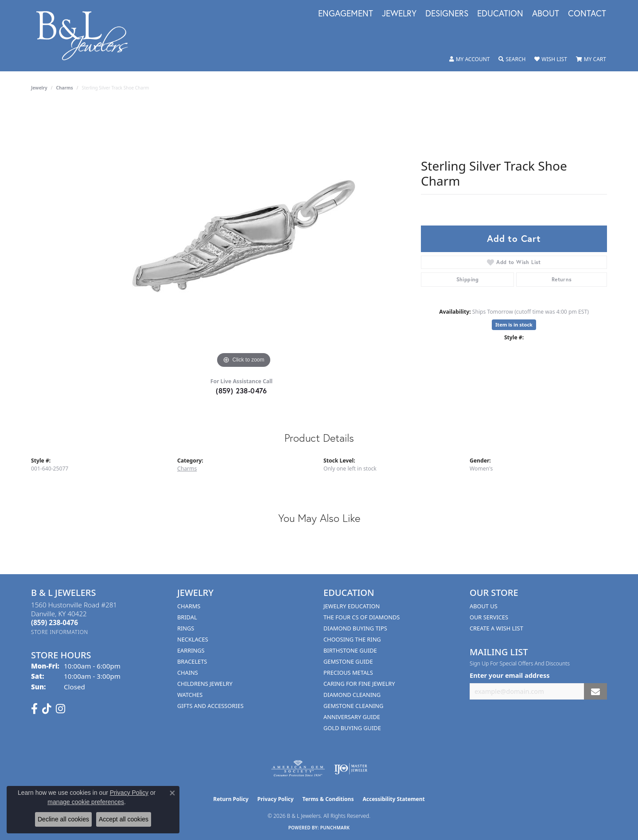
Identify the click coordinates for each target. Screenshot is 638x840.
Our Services (489, 617)
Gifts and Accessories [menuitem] (210, 706)
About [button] (546, 14)
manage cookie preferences (86, 802)
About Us (484, 606)
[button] (470, 59)
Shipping (468, 279)
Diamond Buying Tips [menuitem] (355, 628)
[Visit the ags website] (298, 769)
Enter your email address (510, 675)
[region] (244, 237)
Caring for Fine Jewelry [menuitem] (359, 684)
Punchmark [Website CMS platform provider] (335, 828)
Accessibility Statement (393, 799)
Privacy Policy (276, 799)
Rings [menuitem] (186, 628)
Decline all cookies (63, 819)
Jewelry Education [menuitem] (352, 606)
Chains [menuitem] (188, 673)
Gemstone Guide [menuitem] (348, 661)
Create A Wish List (496, 628)
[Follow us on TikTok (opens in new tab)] (47, 709)
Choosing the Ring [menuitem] (352, 639)
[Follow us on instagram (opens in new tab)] (60, 709)
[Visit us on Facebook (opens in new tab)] (34, 709)
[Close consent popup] (172, 793)
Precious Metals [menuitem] (348, 673)
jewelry (39, 88)
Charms (65, 88)
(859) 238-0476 (241, 391)
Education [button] (500, 14)
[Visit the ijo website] (351, 769)
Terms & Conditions (328, 799)
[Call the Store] (54, 622)
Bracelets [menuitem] (192, 661)
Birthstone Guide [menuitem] (350, 650)
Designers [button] (447, 14)
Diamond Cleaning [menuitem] (352, 695)
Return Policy (231, 799)
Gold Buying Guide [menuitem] (352, 728)
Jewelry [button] (399, 14)
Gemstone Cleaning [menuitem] (353, 706)
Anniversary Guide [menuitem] (352, 717)
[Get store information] (60, 632)
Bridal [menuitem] (187, 617)
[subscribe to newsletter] (595, 691)
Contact (587, 14)
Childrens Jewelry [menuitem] (205, 684)
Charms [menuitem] (189, 606)
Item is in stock (514, 325)
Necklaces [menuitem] (193, 639)
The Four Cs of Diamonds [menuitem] (362, 617)
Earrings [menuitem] (191, 650)
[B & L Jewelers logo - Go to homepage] (87, 36)
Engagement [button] (346, 14)
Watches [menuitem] (190, 695)
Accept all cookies (124, 819)
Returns (562, 279)
